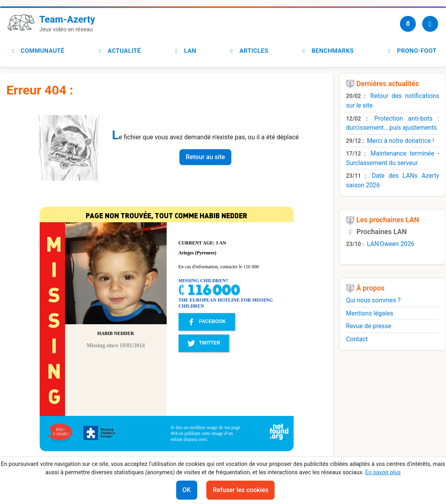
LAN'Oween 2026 (391, 244)
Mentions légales (370, 313)
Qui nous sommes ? (373, 300)
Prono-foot (411, 51)
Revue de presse (369, 326)
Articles (248, 51)
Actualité (118, 51)
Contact (357, 339)
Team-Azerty (67, 19)
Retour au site (205, 157)
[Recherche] (408, 24)
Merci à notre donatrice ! (401, 141)
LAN (185, 51)
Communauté (37, 51)
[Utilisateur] (430, 24)
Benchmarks (327, 51)
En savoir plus (383, 472)
